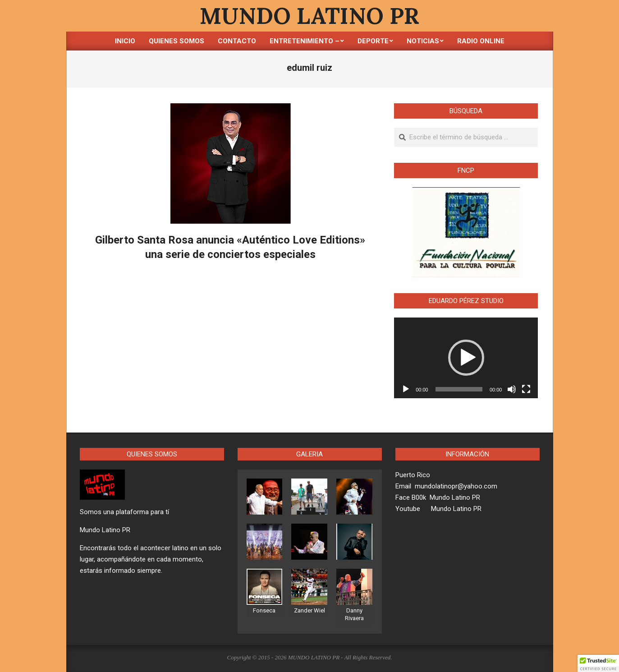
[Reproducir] (406, 389)
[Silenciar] (512, 389)
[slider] (459, 389)
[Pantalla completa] (526, 389)
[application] (466, 358)
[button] (466, 358)
